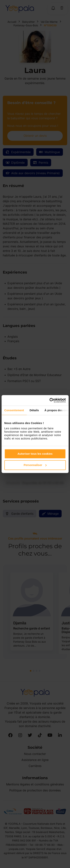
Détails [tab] (34, 410)
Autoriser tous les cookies (35, 454)
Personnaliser (35, 465)
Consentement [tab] (14, 410)
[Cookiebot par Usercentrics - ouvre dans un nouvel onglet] (50, 400)
